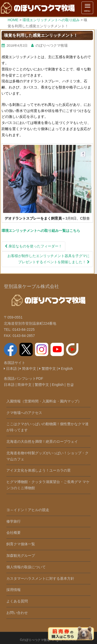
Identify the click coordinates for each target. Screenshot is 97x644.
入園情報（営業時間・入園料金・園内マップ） (44, 401)
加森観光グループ (21, 555)
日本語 (10, 369)
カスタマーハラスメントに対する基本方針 (40, 578)
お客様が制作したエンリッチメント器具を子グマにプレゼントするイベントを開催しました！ (48, 259)
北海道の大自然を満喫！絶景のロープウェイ (42, 441)
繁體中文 (48, 369)
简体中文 (28, 369)
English (66, 369)
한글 (70, 385)
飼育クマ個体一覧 (21, 544)
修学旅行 (14, 521)
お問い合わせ (17, 613)
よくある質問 (17, 601)
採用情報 (14, 590)
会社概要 (14, 533)
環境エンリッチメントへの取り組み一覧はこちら (41, 231)
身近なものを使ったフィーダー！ (33, 246)
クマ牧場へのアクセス (24, 413)
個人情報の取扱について (26, 567)
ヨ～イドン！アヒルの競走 (28, 510)
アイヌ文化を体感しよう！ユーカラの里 (39, 470)
